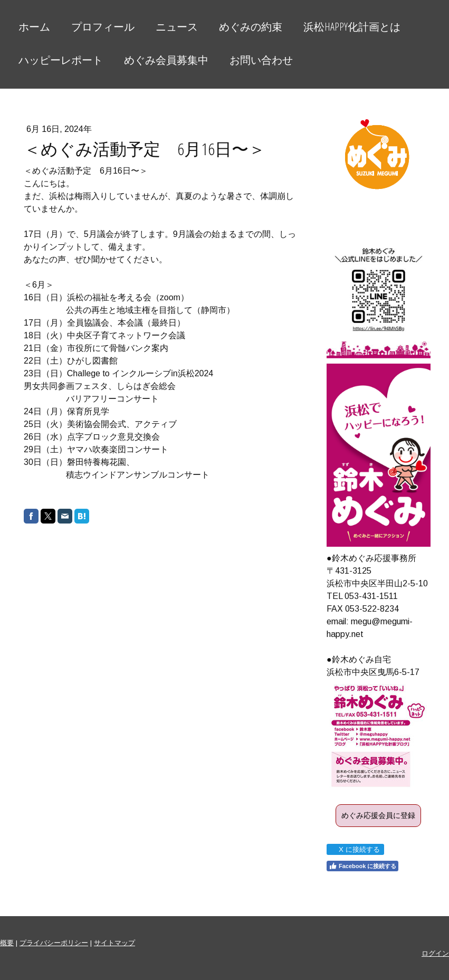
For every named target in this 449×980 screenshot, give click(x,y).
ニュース (177, 27)
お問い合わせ (261, 60)
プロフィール (103, 27)
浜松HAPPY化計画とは (352, 27)
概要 (7, 943)
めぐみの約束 (251, 27)
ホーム (34, 27)
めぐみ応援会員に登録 (378, 815)
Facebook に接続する (362, 866)
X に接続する (355, 849)
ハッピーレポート (61, 60)
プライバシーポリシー (54, 943)
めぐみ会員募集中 (166, 60)
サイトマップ (114, 943)
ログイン (435, 953)
